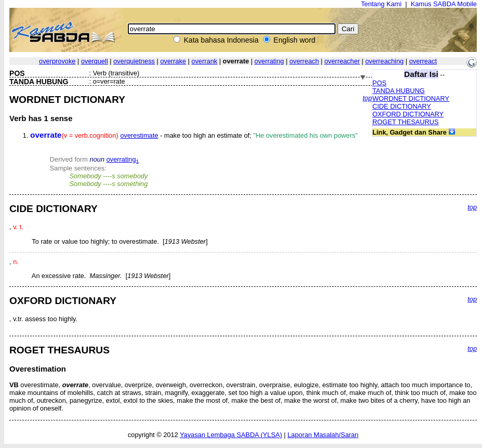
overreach (304, 61)
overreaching (384, 61)
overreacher (342, 61)
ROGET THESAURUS (406, 122)
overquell (95, 61)
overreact (423, 61)
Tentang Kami (381, 4)
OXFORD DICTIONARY (408, 114)
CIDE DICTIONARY (402, 106)
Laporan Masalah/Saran (323, 435)
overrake (173, 61)
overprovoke (57, 61)
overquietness (134, 61)
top (367, 98)
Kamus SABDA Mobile (444, 4)
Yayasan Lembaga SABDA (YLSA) (231, 435)
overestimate (139, 135)
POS (379, 83)
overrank (205, 61)
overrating (269, 61)
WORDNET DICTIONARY (411, 98)
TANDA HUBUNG (399, 91)
